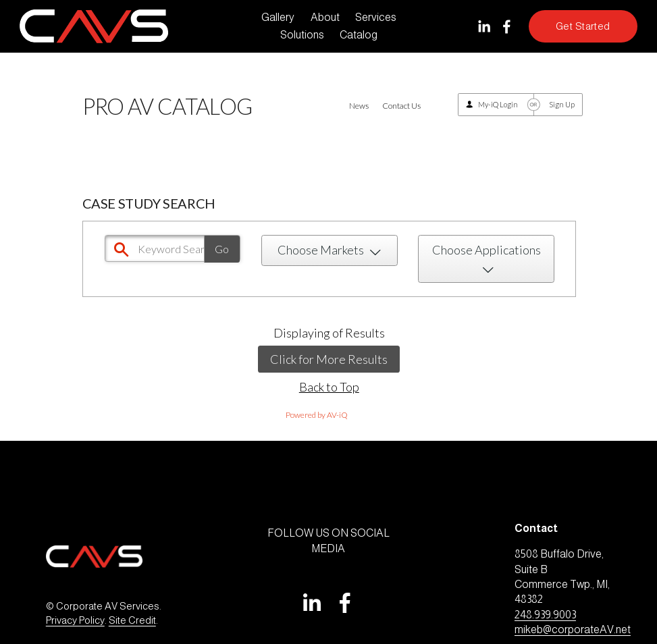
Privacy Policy (75, 620)
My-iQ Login (498, 104)
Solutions (302, 35)
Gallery (278, 17)
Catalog (359, 35)
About (325, 17)
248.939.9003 (545, 615)
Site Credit (132, 620)
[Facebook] (507, 27)
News (359, 106)
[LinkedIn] (484, 27)
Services (376, 17)
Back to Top (329, 387)
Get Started (583, 26)
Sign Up (562, 104)
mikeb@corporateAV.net (573, 629)
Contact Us (401, 106)
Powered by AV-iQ (317, 415)
